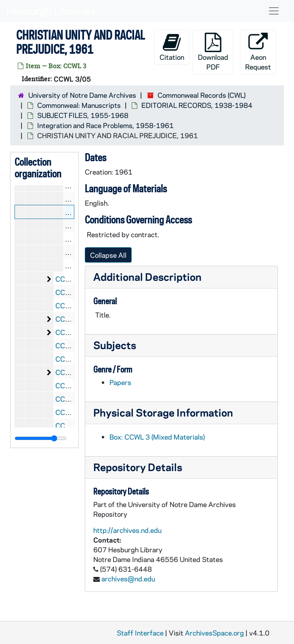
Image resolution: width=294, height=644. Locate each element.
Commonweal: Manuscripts (79, 105)
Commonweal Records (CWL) (202, 95)
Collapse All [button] (108, 255)
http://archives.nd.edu (127, 530)
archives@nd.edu (128, 579)
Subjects (115, 345)
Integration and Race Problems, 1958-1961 (105, 125)
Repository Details (138, 467)
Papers (120, 382)
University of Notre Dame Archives (82, 95)
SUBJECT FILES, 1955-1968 (83, 115)
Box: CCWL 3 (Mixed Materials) (157, 437)
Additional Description (147, 277)
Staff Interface (140, 633)
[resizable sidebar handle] (41, 438)
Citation (172, 47)
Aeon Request (258, 52)
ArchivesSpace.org (214, 633)
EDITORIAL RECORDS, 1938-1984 (197, 105)
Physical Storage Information (163, 412)
